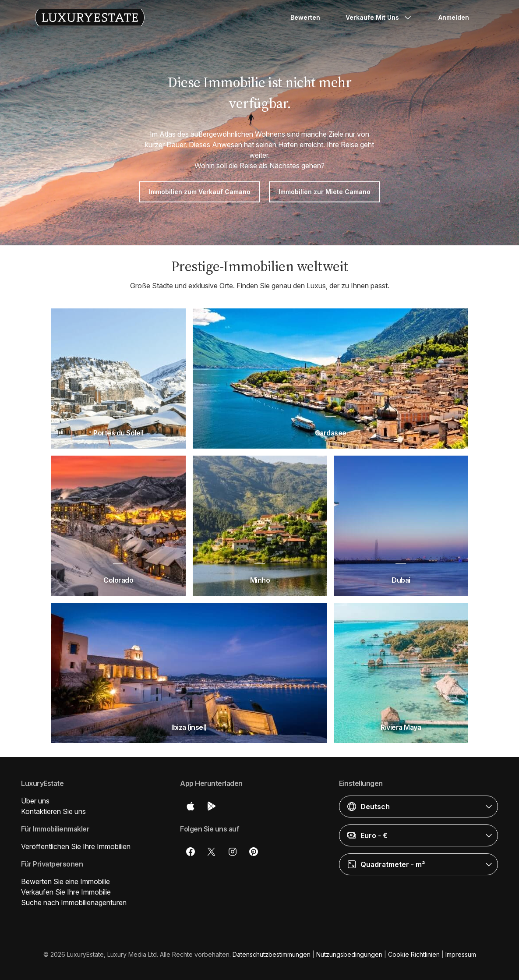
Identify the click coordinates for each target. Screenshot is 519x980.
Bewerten (305, 17)
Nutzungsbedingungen (349, 954)
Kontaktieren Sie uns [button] (53, 811)
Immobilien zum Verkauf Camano (200, 192)
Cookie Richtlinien (414, 954)
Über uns (35, 801)
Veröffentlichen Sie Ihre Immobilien (76, 846)
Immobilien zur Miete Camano (325, 192)
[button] (418, 807)
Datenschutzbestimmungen (272, 954)
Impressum (461, 954)
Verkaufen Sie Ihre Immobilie (66, 892)
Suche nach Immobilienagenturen (74, 902)
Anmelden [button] (454, 17)
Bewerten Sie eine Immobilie (65, 881)
